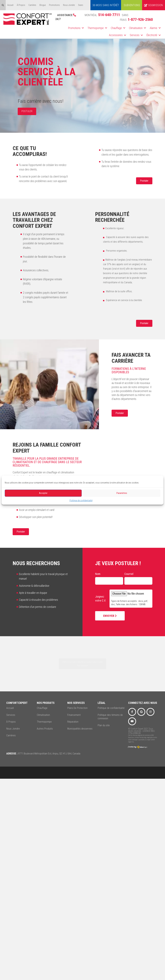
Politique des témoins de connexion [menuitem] (110, 717)
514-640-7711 (109, 15)
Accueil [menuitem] (10, 5)
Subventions (132, 5)
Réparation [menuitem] (73, 722)
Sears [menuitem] (81, 5)
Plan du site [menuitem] (104, 725)
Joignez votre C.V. (101, 599)
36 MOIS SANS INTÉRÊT (106, 5)
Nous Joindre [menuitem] (69, 5)
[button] (83, 28)
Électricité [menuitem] (152, 35)
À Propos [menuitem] (21, 5)
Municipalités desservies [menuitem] (80, 729)
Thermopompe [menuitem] (96, 28)
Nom (98, 574)
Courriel (129, 574)
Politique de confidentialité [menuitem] (111, 708)
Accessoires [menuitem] (116, 35)
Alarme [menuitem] (153, 28)
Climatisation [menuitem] (136, 28)
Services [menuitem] (135, 35)
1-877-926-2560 (140, 20)
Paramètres (122, 493)
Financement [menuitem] (74, 715)
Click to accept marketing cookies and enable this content (83, 664)
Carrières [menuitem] (32, 5)
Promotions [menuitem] (54, 5)
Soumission (154, 5)
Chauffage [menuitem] (116, 28)
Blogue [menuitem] (43, 5)
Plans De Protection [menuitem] (77, 708)
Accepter (43, 493)
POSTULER (27, 111)
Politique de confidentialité (81, 500)
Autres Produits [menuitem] (45, 729)
